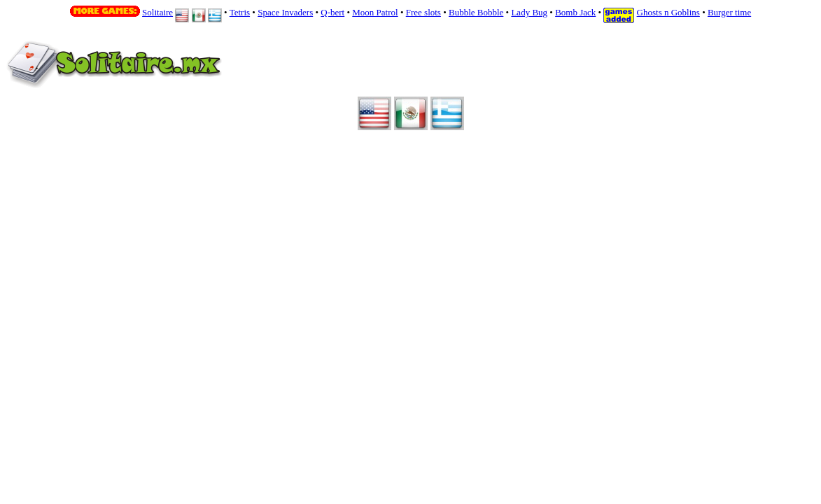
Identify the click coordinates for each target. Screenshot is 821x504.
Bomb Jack (575, 12)
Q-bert (332, 12)
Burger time (729, 12)
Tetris (240, 12)
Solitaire (157, 12)
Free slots (423, 12)
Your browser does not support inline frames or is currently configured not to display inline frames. (389, 73)
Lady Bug (529, 12)
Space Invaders (285, 12)
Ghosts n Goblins (668, 12)
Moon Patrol (375, 12)
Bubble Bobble (476, 12)
